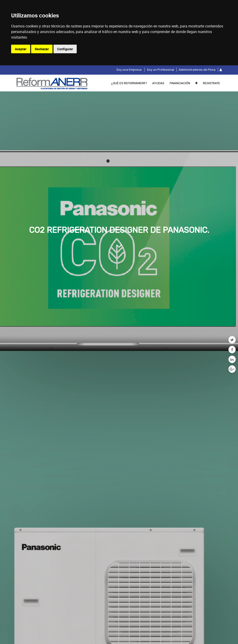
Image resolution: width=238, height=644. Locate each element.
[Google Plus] (232, 369)
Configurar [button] (65, 49)
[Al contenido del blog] (119, 246)
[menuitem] (129, 83)
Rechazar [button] (42, 49)
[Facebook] (232, 350)
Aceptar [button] (21, 49)
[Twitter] (232, 340)
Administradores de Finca (197, 70)
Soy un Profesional (160, 70)
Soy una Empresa (129, 70)
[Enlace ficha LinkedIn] (232, 359)
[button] (196, 83)
